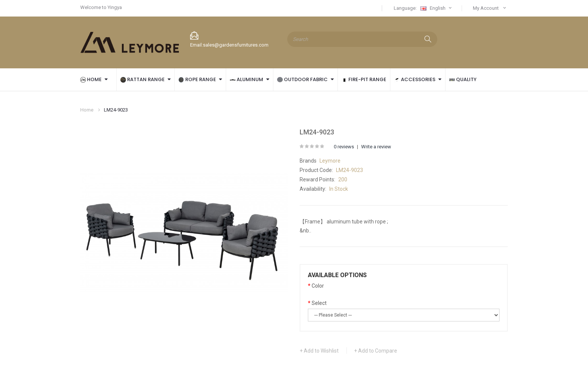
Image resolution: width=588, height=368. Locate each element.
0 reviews (344, 147)
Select (319, 303)
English (437, 8)
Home (87, 110)
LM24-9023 (116, 110)
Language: (405, 8)
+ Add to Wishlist (319, 351)
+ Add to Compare (376, 351)
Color (318, 286)
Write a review (376, 147)
